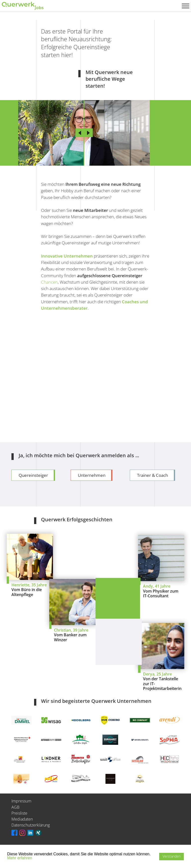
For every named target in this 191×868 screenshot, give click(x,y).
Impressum (21, 801)
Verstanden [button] (172, 856)
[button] (8, 863)
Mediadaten (22, 819)
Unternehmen (92, 475)
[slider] (84, 133)
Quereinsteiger (33, 475)
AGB (15, 807)
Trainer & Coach (152, 475)
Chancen (49, 282)
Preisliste (19, 813)
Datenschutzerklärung (31, 825)
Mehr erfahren (20, 858)
